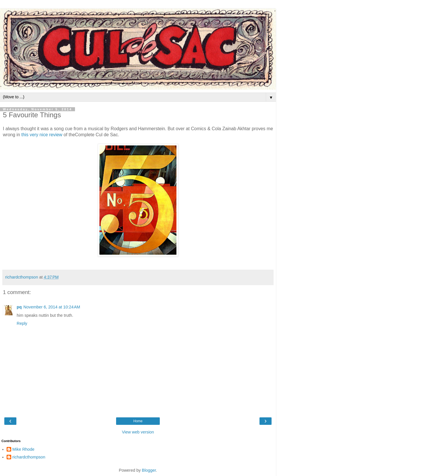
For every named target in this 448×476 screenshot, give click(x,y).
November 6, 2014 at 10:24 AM (52, 307)
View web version (138, 432)
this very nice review (42, 135)
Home (138, 421)
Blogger (149, 470)
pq (19, 307)
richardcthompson (29, 457)
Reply (22, 323)
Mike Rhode (23, 449)
